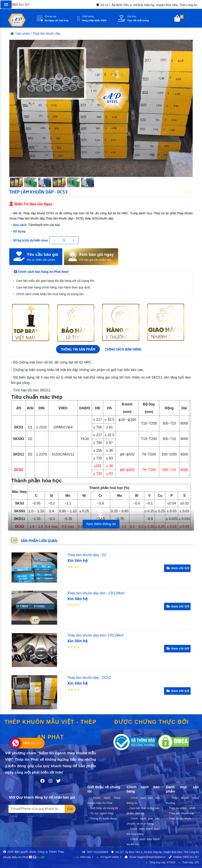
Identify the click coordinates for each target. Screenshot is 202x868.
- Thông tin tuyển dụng (102, 818)
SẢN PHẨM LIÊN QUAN (39, 540)
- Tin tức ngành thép (101, 813)
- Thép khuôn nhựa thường (182, 800)
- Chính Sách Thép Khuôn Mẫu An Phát (104, 800)
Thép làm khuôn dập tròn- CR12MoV (96, 635)
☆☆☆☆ (73, 567)
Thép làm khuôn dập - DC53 (89, 678)
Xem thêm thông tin (101, 524)
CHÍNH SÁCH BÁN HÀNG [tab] (123, 349)
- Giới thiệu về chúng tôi (103, 808)
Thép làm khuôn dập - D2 (87, 555)
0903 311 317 (17, 5)
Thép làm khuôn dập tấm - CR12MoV (96, 593)
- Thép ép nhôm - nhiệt (181, 808)
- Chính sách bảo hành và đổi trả (143, 842)
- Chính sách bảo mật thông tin (143, 800)
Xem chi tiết (177, 568)
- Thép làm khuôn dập (181, 813)
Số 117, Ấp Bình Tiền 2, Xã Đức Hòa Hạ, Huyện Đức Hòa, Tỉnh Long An (146, 5)
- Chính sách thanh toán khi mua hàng (143, 831)
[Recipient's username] (37, 809)
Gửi (70, 809)
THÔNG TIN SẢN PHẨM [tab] (78, 349)
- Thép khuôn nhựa (179, 818)
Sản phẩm (23, 34)
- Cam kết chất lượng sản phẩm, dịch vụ (143, 811)
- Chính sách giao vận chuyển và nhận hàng (143, 821)
